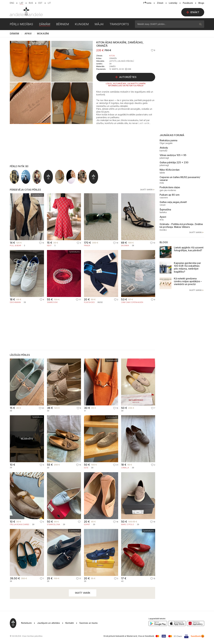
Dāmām (14, 34)
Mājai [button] (99, 24)
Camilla (125, 468)
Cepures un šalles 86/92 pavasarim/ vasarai (180, 179)
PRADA (87, 246)
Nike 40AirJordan (170, 170)
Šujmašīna (165, 210)
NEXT (49, 246)
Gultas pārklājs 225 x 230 (174, 162)
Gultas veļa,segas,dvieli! (173, 202)
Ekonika (125, 246)
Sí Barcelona (53, 524)
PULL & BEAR (15, 246)
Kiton (112, 56)
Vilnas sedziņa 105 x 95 (173, 155)
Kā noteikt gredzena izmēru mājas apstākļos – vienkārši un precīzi (188, 281)
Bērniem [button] (63, 24)
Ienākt (193, 12)
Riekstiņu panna (168, 140)
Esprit (87, 524)
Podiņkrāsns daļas (170, 187)
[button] (145, 123)
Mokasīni (43, 34)
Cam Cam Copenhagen (132, 302)
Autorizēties (126, 77)
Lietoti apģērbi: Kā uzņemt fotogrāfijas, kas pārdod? (189, 249)
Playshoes (89, 302)
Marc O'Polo (128, 524)
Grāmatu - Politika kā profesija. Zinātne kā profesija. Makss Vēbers (181, 226)
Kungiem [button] (82, 24)
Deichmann (15, 302)
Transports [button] (119, 24)
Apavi (28, 34)
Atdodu (164, 148)
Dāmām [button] (45, 24)
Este (86, 468)
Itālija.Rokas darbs (20, 524)
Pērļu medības (21, 24)
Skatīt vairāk (148, 190)
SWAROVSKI (52, 302)
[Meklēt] (200, 24)
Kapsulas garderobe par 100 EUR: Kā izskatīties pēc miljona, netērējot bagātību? (187, 267)
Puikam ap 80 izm (170, 195)
